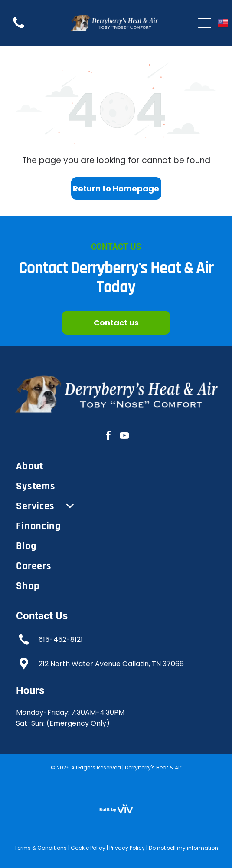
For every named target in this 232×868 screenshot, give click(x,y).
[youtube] (124, 437)
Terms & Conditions (41, 848)
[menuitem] (116, 466)
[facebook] (108, 437)
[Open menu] (205, 23)
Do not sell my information (183, 848)
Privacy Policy (127, 848)
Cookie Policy (88, 848)
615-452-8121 (61, 639)
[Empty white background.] (19, 28)
